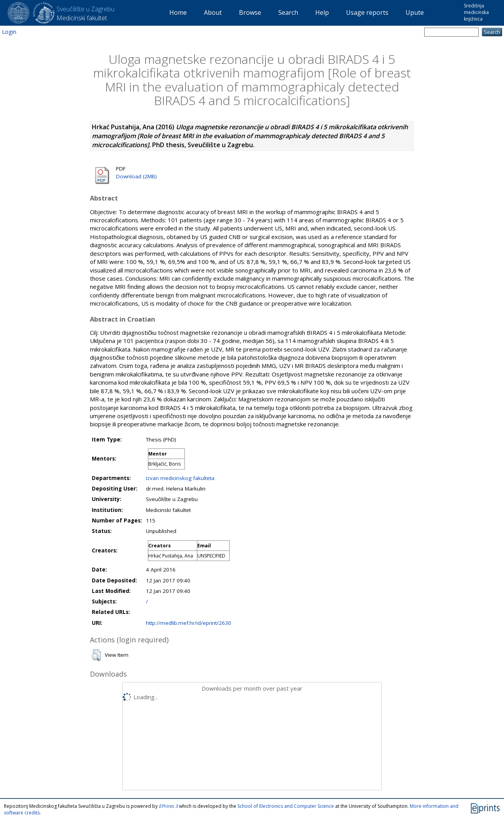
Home (178, 12)
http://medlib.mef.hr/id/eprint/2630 (189, 623)
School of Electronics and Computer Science (286, 806)
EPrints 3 (168, 806)
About (213, 12)
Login (9, 32)
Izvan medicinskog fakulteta (180, 478)
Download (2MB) (136, 176)
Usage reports (367, 12)
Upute (415, 12)
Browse (250, 12)
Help (322, 12)
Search (288, 12)
